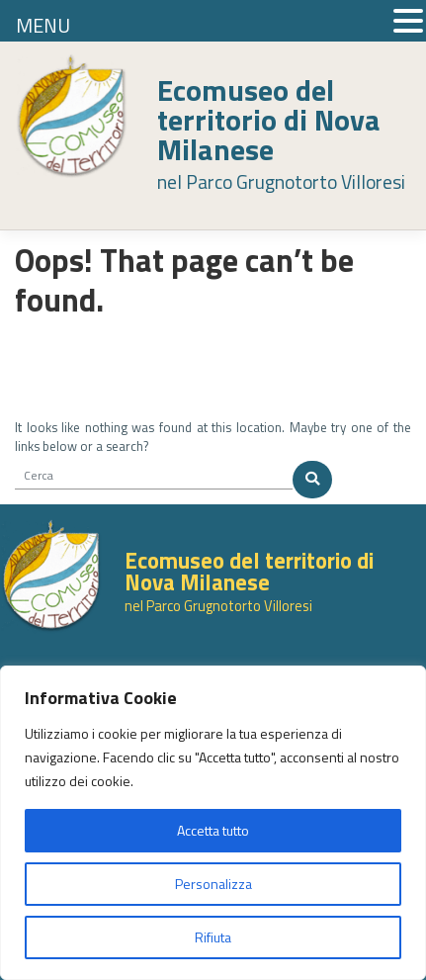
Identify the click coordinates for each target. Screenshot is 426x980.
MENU (43, 25)
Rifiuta (213, 937)
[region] (213, 823)
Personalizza (213, 884)
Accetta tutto (213, 830)
